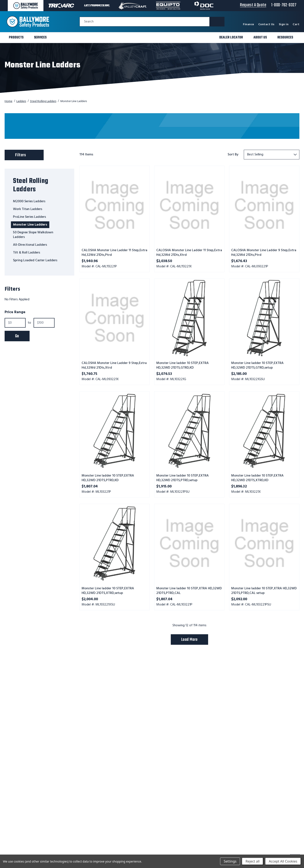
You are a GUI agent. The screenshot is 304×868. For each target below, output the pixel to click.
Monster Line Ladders (30, 225)
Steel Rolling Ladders (43, 101)
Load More (189, 640)
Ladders (21, 101)
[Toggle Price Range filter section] (39, 312)
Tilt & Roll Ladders (27, 253)
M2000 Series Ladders (29, 201)
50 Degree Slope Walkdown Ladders (33, 235)
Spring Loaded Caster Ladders (35, 260)
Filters (28, 154)
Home (8, 101)
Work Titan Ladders (28, 209)
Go (17, 336)
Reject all (252, 861)
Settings (230, 861)
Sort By (233, 155)
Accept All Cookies (283, 861)
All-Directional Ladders (30, 245)
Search (89, 22)
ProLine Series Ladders (29, 217)
